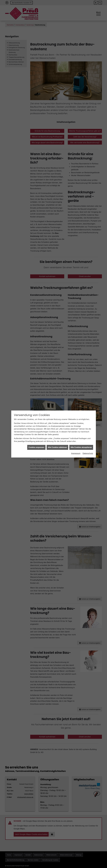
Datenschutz (88, 438)
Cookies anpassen (36, 432)
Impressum (76, 438)
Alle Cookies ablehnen (57, 432)
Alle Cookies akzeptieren (81, 432)
